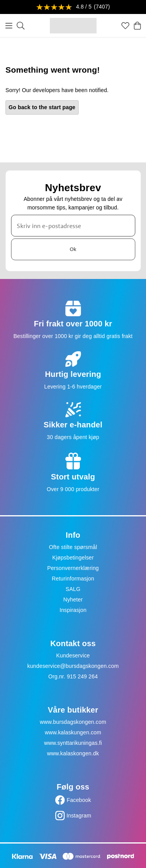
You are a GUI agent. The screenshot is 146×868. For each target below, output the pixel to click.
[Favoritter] (125, 26)
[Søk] (21, 26)
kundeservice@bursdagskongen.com (73, 666)
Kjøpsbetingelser (73, 558)
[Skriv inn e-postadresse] (73, 225)
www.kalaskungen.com (73, 732)
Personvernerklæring (73, 568)
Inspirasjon (73, 610)
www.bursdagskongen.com (73, 722)
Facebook (79, 800)
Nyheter (73, 600)
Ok (73, 249)
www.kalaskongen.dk (73, 753)
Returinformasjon (73, 579)
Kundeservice (73, 655)
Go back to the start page (42, 107)
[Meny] (9, 26)
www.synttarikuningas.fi (73, 743)
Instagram (79, 816)
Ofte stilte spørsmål (73, 547)
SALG (73, 589)
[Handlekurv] (137, 26)
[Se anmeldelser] (73, 7)
